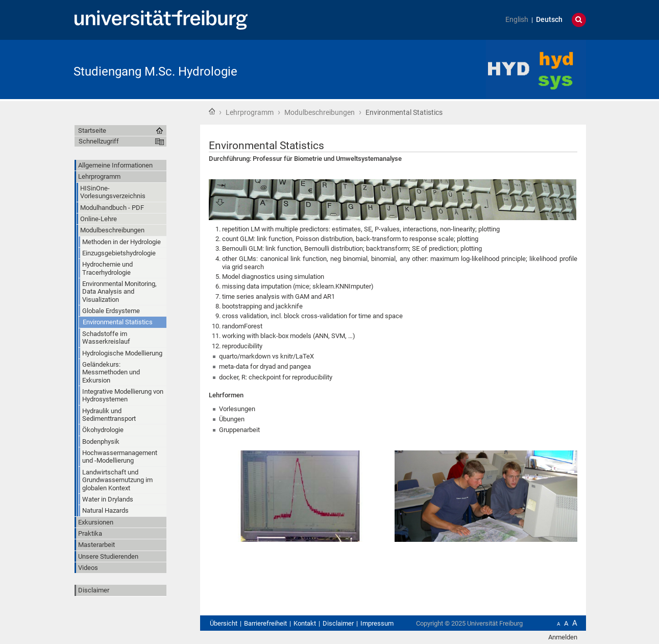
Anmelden (563, 637)
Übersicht (224, 623)
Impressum (377, 623)
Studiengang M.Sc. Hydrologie (155, 71)
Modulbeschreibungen (320, 112)
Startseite (212, 111)
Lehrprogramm (250, 112)
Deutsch (549, 20)
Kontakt (305, 623)
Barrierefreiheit (265, 623)
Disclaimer (94, 590)
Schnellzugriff (99, 141)
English (517, 20)
